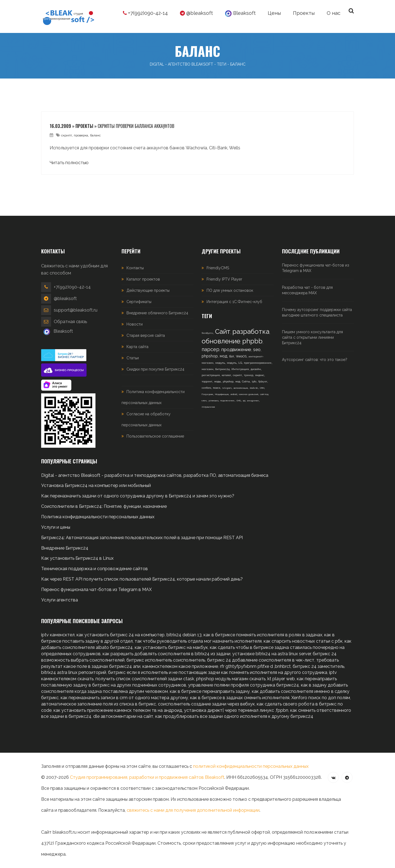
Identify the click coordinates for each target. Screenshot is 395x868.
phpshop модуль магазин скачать (231, 679)
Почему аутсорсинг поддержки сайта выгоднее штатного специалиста (317, 312)
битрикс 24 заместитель (318, 666)
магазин (208, 369)
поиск (217, 388)
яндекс (260, 375)
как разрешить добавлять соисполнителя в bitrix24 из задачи (167, 654)
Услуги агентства (60, 600)
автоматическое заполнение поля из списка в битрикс (99, 704)
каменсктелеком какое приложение (180, 666)
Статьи (133, 358)
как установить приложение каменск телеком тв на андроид (118, 710)
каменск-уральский (249, 394)
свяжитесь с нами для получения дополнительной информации (193, 810)
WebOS (241, 356)
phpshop (210, 356)
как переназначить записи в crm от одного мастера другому (124, 698)
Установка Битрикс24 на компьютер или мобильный (96, 485)
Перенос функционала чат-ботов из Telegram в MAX (316, 268)
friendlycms (207, 333)
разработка (251, 331)
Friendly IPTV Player (224, 279)
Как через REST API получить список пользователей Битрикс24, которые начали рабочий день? (142, 579)
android (234, 394)
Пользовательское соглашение (155, 436)
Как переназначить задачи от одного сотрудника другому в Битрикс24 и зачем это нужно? (138, 496)
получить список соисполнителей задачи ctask (145, 679)
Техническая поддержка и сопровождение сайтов (94, 569)
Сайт (223, 331)
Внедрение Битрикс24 (65, 548)
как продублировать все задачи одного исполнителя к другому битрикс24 (234, 716)
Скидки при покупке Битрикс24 (155, 369)
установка (213, 401)
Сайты (246, 382)
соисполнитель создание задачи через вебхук (206, 704)
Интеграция (240, 369)
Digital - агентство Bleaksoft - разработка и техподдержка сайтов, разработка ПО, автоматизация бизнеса (155, 475)
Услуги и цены (56, 527)
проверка (81, 135)
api (244, 401)
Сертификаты (139, 302)
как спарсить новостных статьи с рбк (303, 641)
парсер (211, 349)
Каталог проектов (143, 279)
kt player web (281, 679)
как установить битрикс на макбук (171, 647)
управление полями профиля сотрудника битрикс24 (244, 685)
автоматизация (241, 388)
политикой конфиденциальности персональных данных (251, 766)
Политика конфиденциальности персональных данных (98, 517)
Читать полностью (69, 163)
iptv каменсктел (58, 635)
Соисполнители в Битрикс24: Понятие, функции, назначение (104, 506)
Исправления (208, 407)
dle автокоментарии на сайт (123, 716)
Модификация (222, 394)
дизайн (256, 369)
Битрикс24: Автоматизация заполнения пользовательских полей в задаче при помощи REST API (142, 538)
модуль (220, 363)
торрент (207, 382)
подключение (227, 401)
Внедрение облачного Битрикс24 (157, 313)
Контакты (135, 268)
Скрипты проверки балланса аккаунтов (136, 126)
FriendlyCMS (218, 268)
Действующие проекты (148, 290)
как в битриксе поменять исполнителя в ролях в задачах (263, 635)
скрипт (67, 135)
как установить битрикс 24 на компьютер (121, 635)
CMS (239, 401)
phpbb (252, 341)
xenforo (206, 388)
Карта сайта (137, 347)
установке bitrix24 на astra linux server (272, 654)
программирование (258, 363)
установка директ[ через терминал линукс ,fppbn (236, 710)
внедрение (253, 401)
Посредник (207, 394)
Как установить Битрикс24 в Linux (77, 558)
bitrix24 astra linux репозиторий (74, 672)
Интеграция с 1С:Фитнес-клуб (234, 302)
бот (232, 356)
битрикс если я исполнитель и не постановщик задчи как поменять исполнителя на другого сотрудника (218, 672)
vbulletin (254, 388)
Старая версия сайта (146, 335)
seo (257, 350)
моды (218, 382)
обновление (221, 341)
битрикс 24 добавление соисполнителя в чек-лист (261, 660)
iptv (254, 382)
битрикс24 (222, 369)
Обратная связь (70, 322)
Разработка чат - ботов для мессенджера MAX (307, 290)
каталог (226, 375)
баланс (95, 135)
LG (240, 363)
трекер (249, 375)
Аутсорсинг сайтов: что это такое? (315, 360)
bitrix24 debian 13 (184, 635)
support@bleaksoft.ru (76, 310)
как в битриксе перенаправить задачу (210, 691)
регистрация (211, 375)
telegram (227, 388)
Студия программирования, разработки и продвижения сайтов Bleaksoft (147, 777)
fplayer (263, 382)
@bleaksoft (196, 13)
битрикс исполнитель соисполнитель (166, 660)
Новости (135, 324)
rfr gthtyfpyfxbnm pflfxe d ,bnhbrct (255, 666)
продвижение (236, 349)
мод (223, 356)
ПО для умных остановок (230, 290)
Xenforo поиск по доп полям (321, 698)
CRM (262, 388)
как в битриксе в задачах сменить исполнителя (240, 698)
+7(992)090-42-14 (145, 13)
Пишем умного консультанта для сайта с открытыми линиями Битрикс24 (312, 337)
